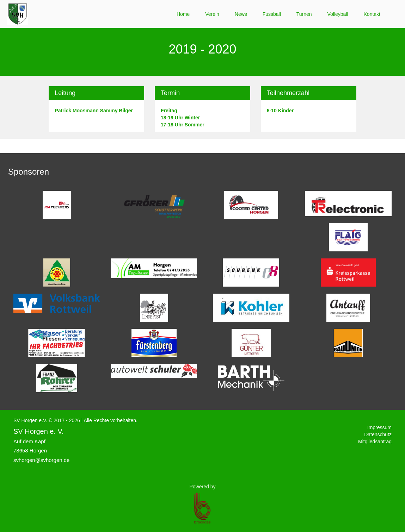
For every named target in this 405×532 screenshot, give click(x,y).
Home (183, 14)
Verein (212, 14)
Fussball (272, 14)
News (241, 14)
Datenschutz (378, 434)
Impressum (379, 427)
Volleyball (337, 14)
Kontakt (372, 14)
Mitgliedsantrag (375, 442)
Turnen (304, 14)
